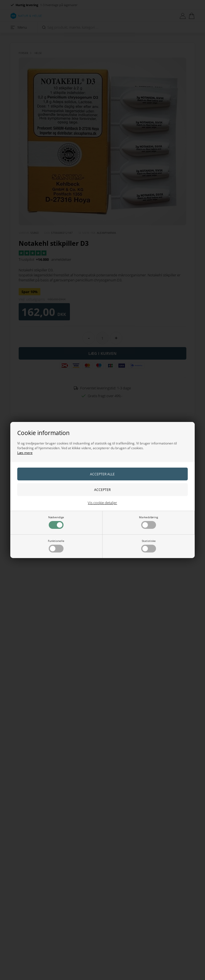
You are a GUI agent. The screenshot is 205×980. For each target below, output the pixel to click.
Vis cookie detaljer (102, 503)
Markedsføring (148, 522)
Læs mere (25, 453)
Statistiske (149, 546)
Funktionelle (56, 546)
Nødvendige (56, 522)
